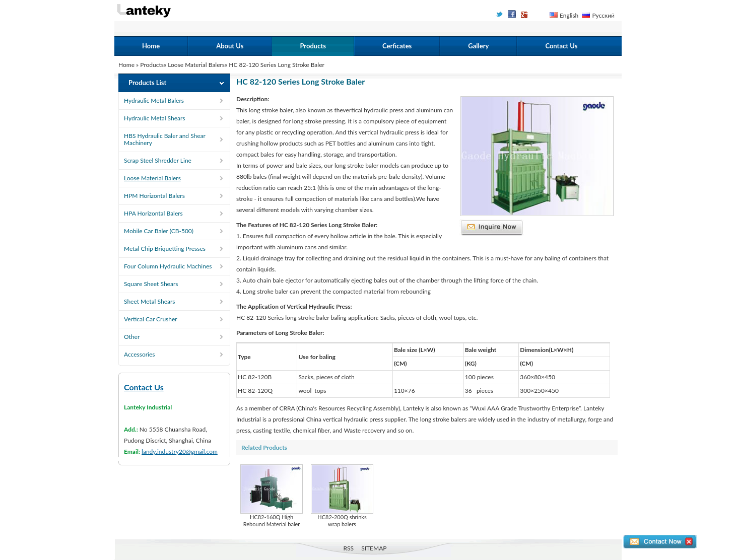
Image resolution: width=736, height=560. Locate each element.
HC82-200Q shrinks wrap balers (342, 496)
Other (132, 337)
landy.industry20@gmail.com (180, 451)
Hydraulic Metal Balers (154, 100)
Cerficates (397, 46)
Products (313, 46)
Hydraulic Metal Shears (155, 118)
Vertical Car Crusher (151, 319)
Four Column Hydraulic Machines (168, 266)
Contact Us (561, 46)
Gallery (478, 46)
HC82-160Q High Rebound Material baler (272, 496)
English (569, 15)
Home (151, 46)
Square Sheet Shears (151, 284)
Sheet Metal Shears (149, 301)
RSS (349, 548)
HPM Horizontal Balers (154, 196)
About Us (230, 46)
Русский (603, 15)
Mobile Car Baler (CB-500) (159, 231)
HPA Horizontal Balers (153, 213)
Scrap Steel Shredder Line (158, 160)
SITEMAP (374, 548)
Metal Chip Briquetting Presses (165, 249)
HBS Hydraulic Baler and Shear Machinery (165, 139)
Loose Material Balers (196, 65)
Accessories (140, 354)
